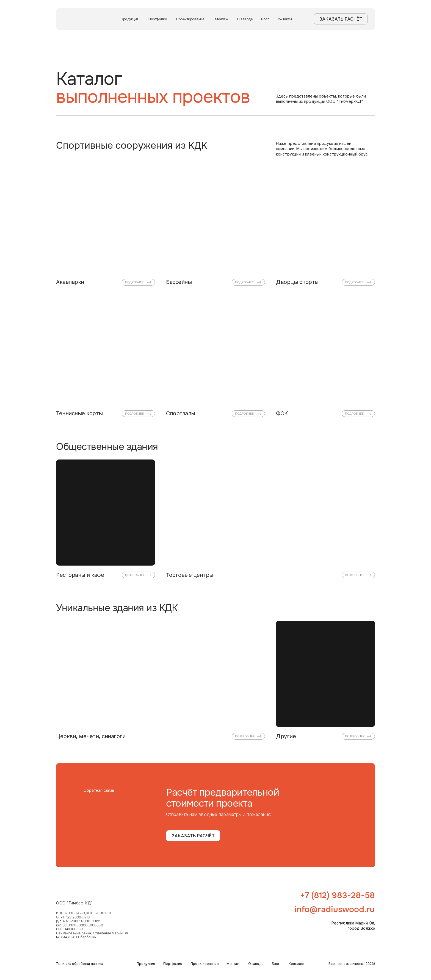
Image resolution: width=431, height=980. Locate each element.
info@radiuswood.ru (335, 909)
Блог (265, 19)
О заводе (245, 19)
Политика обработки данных (79, 964)
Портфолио (158, 19)
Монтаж (222, 19)
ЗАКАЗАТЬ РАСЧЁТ (341, 19)
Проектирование (190, 19)
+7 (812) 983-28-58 (338, 895)
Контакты (284, 19)
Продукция (130, 19)
